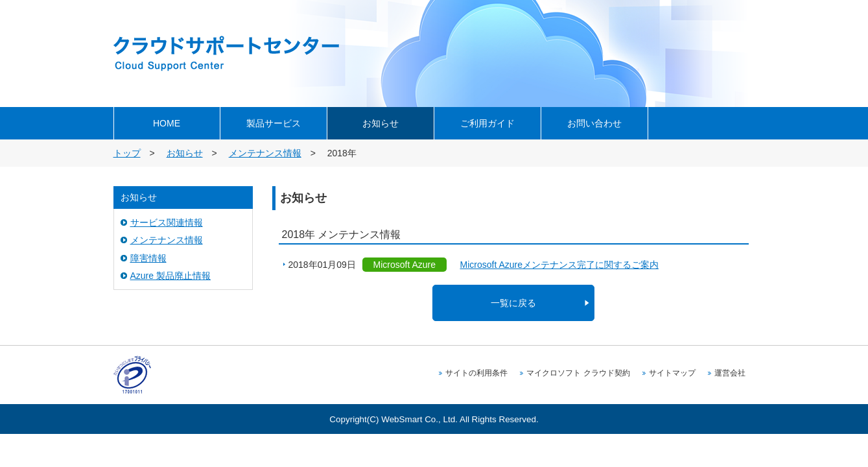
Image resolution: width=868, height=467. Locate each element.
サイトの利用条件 (476, 373)
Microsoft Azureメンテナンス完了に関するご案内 (559, 265)
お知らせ (381, 123)
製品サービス (274, 123)
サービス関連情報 (167, 222)
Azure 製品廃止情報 (170, 276)
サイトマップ (672, 373)
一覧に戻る (513, 303)
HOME (167, 123)
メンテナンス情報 (265, 153)
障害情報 (148, 258)
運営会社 (730, 373)
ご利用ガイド (487, 123)
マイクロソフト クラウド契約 (578, 373)
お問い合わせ (594, 123)
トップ (127, 153)
